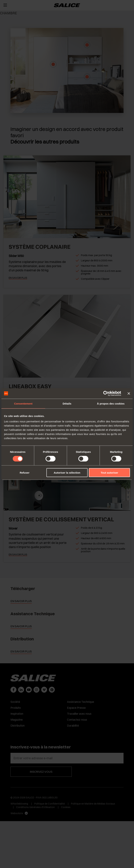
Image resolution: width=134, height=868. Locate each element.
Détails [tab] (67, 403)
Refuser (25, 473)
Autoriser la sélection (67, 473)
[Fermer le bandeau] (129, 393)
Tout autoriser (109, 473)
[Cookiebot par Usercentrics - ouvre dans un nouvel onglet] (106, 393)
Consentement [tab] (23, 403)
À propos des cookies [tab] (111, 403)
